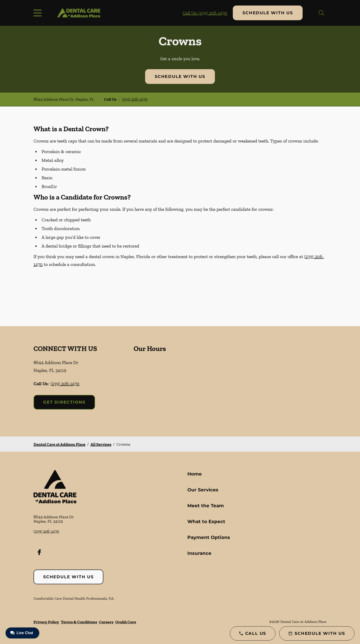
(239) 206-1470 (135, 99)
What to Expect (206, 521)
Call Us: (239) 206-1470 (205, 13)
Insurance (199, 553)
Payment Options (209, 537)
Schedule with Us (268, 13)
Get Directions (64, 402)
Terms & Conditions (79, 622)
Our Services (203, 490)
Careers (106, 622)
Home (195, 474)
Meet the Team (206, 506)
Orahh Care (126, 622)
